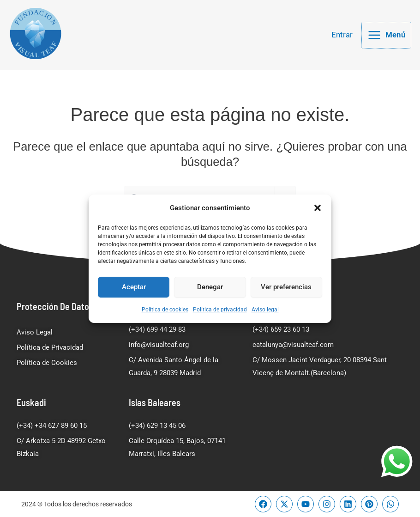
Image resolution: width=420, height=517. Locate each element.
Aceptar (134, 287)
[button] (318, 207)
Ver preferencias (286, 287)
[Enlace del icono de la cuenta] (342, 36)
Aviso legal (265, 310)
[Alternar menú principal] (386, 36)
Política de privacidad (220, 310)
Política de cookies (165, 310)
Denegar (210, 287)
